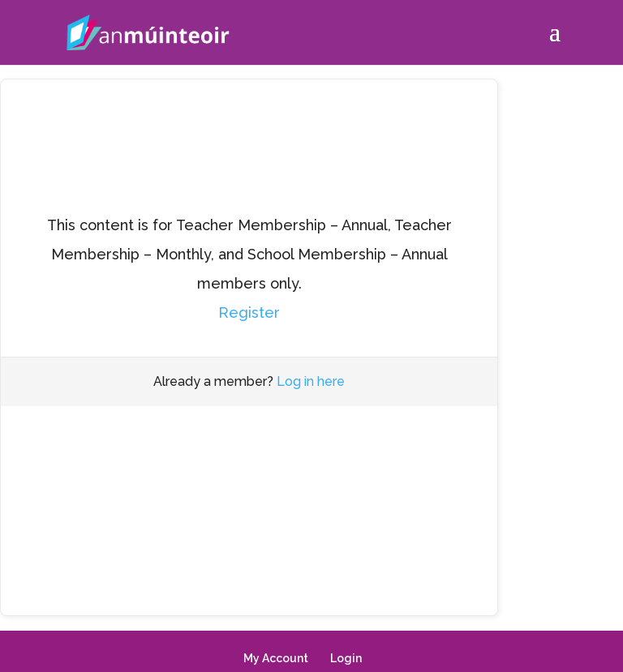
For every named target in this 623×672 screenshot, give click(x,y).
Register (249, 312)
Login (346, 658)
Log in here (311, 381)
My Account (276, 658)
